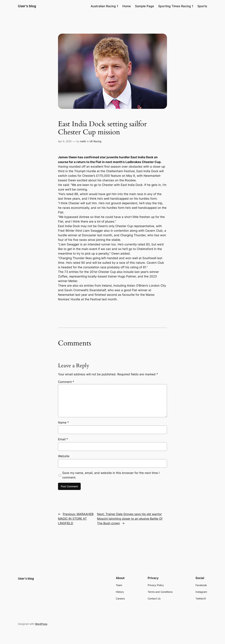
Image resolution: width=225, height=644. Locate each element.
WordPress (41, 624)
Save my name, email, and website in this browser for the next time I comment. (111, 475)
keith (83, 141)
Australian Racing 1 (104, 6)
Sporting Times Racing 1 (176, 6)
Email (63, 439)
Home (127, 6)
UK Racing (95, 141)
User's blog (27, 6)
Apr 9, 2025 (65, 141)
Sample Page (144, 6)
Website (64, 456)
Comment (66, 382)
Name (63, 423)
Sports (202, 6)
